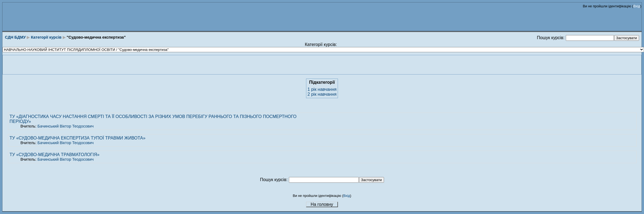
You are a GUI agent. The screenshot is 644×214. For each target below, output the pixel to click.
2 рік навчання (322, 94)
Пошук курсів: (551, 38)
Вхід (637, 6)
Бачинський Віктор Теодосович (66, 126)
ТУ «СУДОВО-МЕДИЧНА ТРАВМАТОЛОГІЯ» (55, 155)
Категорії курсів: (321, 44)
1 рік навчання (322, 89)
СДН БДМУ (15, 37)
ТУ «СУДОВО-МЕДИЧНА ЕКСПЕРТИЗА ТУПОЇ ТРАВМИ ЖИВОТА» (78, 138)
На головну (322, 204)
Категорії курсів (46, 37)
